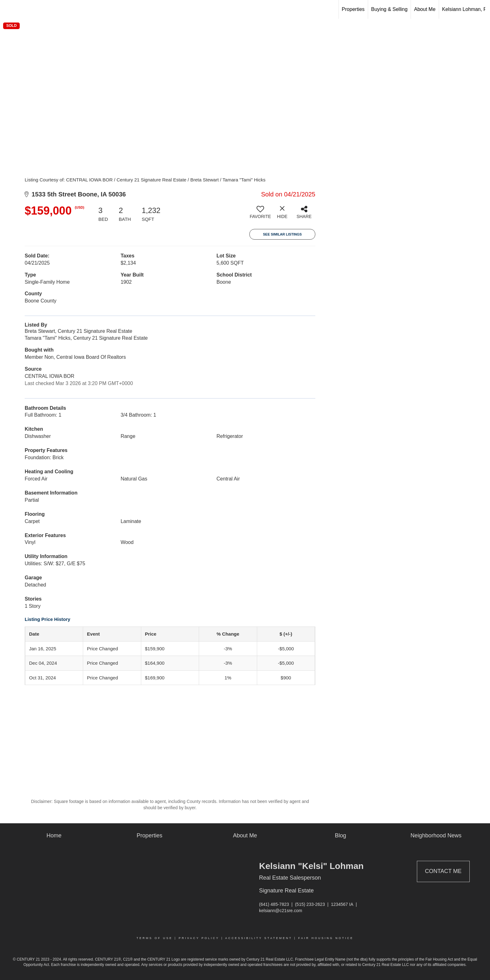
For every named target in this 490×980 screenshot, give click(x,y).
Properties (353, 9)
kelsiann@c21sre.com (281, 911)
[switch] (260, 215)
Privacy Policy (199, 938)
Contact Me (443, 871)
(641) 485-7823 (274, 904)
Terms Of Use (155, 938)
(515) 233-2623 (310, 904)
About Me (425, 9)
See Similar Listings (282, 234)
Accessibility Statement (259, 938)
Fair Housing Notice (326, 938)
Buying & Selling (390, 9)
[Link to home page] (8, 9)
